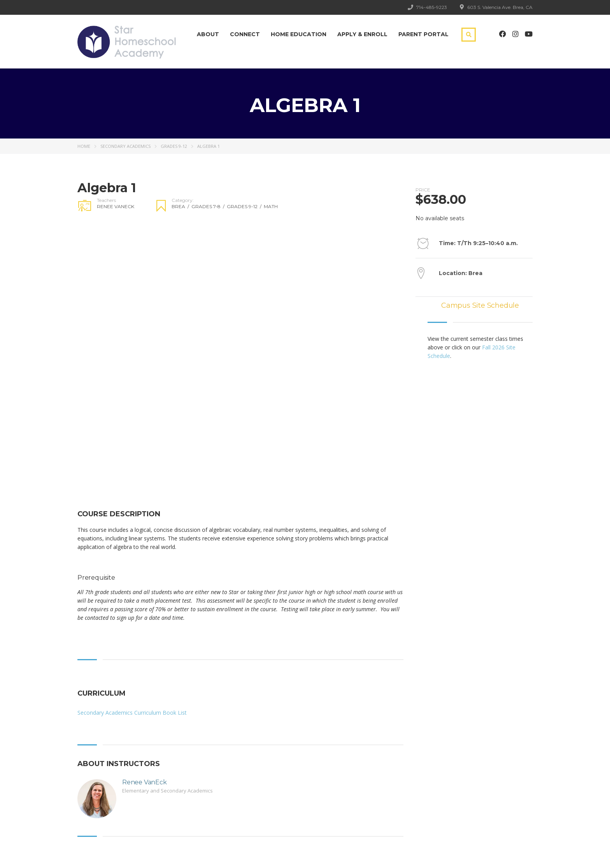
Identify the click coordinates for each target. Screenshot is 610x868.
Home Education (299, 34)
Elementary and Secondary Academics (167, 791)
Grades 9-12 (174, 146)
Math (271, 206)
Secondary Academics (125, 146)
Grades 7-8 (209, 206)
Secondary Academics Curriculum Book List (132, 713)
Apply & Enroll (362, 34)
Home (84, 146)
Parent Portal (423, 34)
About (208, 34)
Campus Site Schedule (480, 305)
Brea (181, 206)
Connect (245, 34)
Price (423, 190)
